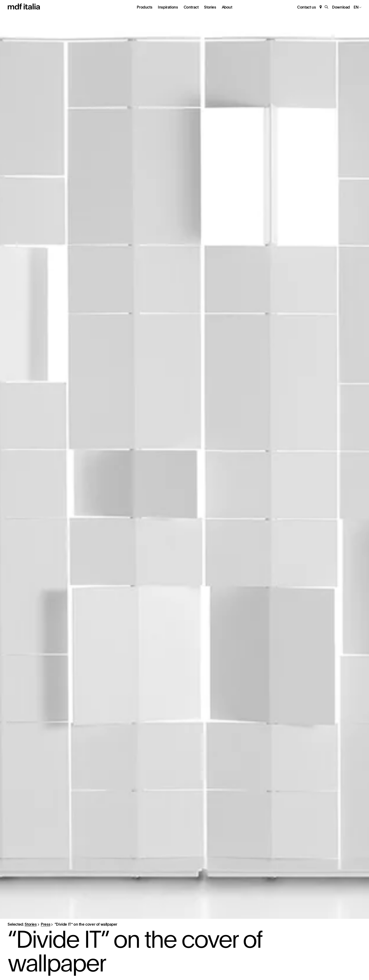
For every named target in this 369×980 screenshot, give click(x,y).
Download (341, 7)
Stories (210, 7)
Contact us (306, 7)
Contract (191, 7)
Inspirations (168, 7)
